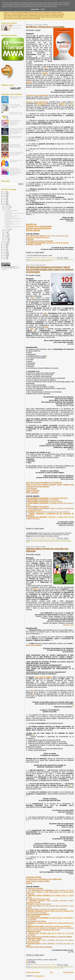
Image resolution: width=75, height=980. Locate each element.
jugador (66, 967)
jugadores (71, 967)
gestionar (28, 261)
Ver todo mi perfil (15, 28)
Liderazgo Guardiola (35, 888)
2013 (5, 249)
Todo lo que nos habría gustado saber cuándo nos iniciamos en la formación (50, 486)
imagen (62, 967)
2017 (5, 243)
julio (6, 232)
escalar (66, 260)
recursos (64, 541)
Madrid (35, 968)
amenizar (40, 540)
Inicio (51, 972)
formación (28, 541)
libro (46, 68)
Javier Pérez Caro (17, 26)
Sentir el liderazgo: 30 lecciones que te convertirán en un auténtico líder (15, 122)
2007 (5, 259)
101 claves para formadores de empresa (44, 483)
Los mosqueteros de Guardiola (50, 892)
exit (69, 260)
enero (6, 241)
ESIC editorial (32, 493)
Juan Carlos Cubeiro (34, 645)
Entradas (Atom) (39, 976)
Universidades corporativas (43, 500)
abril (6, 237)
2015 (5, 246)
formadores (34, 541)
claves (44, 540)
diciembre (7, 206)
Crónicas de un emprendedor (37, 95)
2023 (5, 197)
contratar (52, 540)
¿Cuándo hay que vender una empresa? (16, 161)
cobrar (48, 540)
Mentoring (43, 968)
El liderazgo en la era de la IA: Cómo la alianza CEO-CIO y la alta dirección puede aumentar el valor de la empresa (17, 131)
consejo (47, 260)
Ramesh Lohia (68, 625)
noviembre (7, 208)
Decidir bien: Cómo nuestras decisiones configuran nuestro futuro (16, 146)
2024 (5, 195)
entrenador (51, 967)
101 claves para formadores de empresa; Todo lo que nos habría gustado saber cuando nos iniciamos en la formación (50, 269)
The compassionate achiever (38, 914)
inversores (33, 261)
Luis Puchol (31, 489)
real (55, 968)
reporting (42, 261)
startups (50, 261)
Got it (43, 9)
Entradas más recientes (33, 972)
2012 (5, 251)
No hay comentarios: (51, 258)
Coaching (40, 967)
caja (40, 260)
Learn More (35, 9)
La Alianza (48, 512)
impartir (42, 541)
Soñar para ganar (34, 931)
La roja (38, 899)
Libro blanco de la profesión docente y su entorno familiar (50, 937)
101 (32, 540)
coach (36, 967)
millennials (49, 968)
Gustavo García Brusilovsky (37, 102)
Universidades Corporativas (47, 498)
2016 (5, 244)
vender (28, 542)
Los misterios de (37, 921)
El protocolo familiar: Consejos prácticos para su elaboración (16, 106)
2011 (5, 252)
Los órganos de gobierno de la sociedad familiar (16, 137)
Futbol (55, 967)
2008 (5, 257)
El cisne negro (47, 909)
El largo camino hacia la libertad (40, 947)
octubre (6, 209)
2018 (5, 205)
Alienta (29, 883)
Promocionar (58, 541)
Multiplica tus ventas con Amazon (40, 241)
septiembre (7, 229)
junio (6, 234)
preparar (46, 541)
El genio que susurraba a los (44, 879)
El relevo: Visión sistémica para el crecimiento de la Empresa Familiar (16, 154)
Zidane (62, 968)
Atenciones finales (34, 938)
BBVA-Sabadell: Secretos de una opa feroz (16, 97)
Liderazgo (34, 877)
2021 (5, 200)
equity (62, 260)
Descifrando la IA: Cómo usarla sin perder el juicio (16, 113)
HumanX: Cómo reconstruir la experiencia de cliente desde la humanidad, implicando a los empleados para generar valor (16, 171)
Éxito (50, 929)
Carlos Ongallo (33, 491)
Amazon (45, 73)
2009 (5, 255)
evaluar (69, 540)
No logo (39, 904)
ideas (38, 541)
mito (53, 968)
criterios (56, 540)
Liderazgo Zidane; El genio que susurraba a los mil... (11, 216)
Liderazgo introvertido (49, 926)
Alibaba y (34, 244)
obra (45, 313)
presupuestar (52, 541)
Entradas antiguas (68, 972)
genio (58, 967)
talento (58, 968)
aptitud (32, 967)
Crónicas (52, 260)
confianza (45, 967)
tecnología (69, 541)
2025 (5, 193)
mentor (38, 261)
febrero (6, 240)
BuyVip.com (41, 104)
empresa (64, 540)
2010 (5, 254)
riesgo (46, 261)
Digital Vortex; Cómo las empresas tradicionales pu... (12, 222)
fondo (72, 260)
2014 (5, 248)
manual (29, 82)
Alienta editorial (33, 230)
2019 (5, 203)
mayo (6, 235)
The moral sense (34, 916)
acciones (35, 540)
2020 (5, 201)
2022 (5, 198)
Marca (39, 968)
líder (27, 968)
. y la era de (48, 243)
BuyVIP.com (31, 224)
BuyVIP (37, 260)
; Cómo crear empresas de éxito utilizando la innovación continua (47, 237)
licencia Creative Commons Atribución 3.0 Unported (11, 268)
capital (43, 260)
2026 (5, 192)
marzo (6, 238)
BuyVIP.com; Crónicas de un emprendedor (45, 27)
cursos (60, 540)
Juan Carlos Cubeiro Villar (38, 881)
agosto (6, 231)
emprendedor (57, 260)
